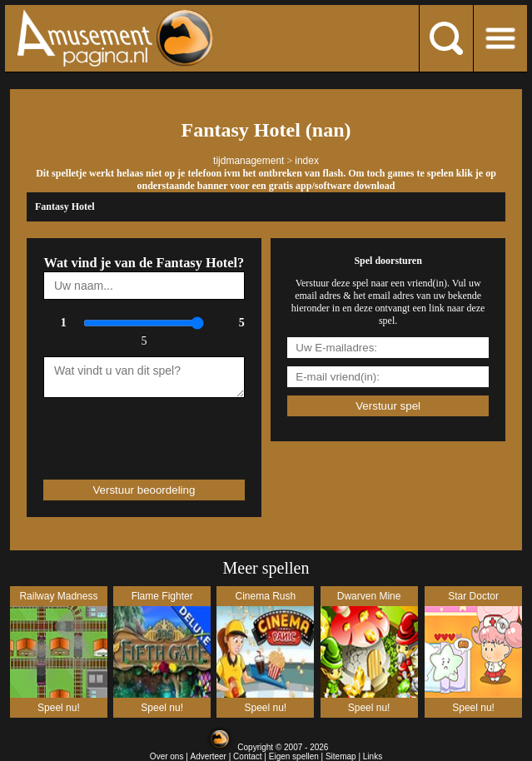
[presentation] (141, 431)
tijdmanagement (249, 161)
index (307, 161)
